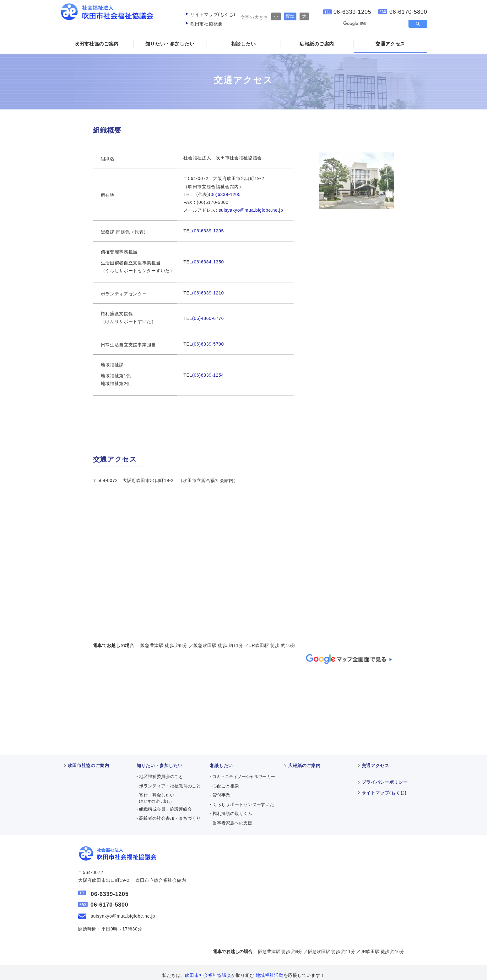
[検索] (373, 24)
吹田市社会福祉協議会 (233, 975)
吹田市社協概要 (206, 24)
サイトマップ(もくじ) (213, 14)
